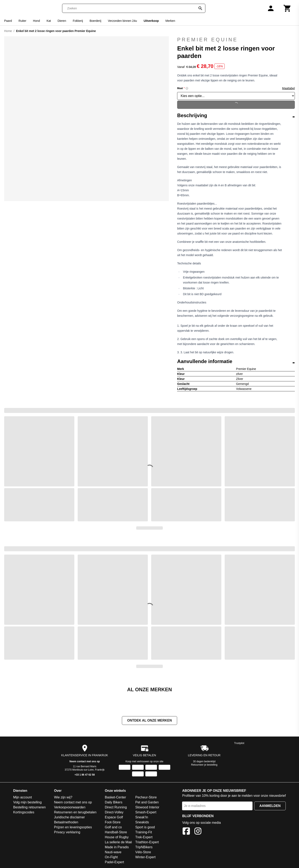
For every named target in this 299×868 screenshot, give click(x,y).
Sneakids (142, 823)
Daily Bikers (114, 803)
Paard (8, 21)
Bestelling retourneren (30, 808)
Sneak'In (142, 818)
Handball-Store (116, 833)
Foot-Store (113, 823)
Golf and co (113, 828)
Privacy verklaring (67, 833)
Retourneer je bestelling (204, 765)
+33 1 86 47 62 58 (85, 775)
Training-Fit (143, 833)
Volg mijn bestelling (28, 803)
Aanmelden (270, 806)
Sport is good (145, 828)
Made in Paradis (117, 848)
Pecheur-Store (146, 798)
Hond (36, 21)
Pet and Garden (147, 803)
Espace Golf (114, 818)
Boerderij (95, 21)
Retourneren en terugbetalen (75, 813)
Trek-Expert (144, 838)
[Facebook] (186, 832)
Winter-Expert (145, 858)
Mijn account (23, 798)
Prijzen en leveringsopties (73, 828)
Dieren (62, 21)
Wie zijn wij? (63, 798)
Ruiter (22, 21)
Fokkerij (78, 21)
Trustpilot (239, 744)
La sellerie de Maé (118, 843)
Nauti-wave (113, 853)
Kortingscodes (24, 813)
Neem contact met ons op (85, 762)
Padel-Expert (115, 862)
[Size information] (187, 88)
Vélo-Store (143, 853)
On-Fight (111, 858)
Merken (170, 21)
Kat (49, 21)
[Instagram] (198, 832)
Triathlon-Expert (147, 843)
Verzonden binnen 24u (123, 21)
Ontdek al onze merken (149, 721)
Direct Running (116, 808)
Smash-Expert (146, 813)
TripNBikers (144, 848)
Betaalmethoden (66, 823)
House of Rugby (117, 838)
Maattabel (289, 88)
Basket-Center (115, 798)
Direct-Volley (114, 813)
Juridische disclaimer (69, 818)
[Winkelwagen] (287, 8)
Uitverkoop (151, 21)
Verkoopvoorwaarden (70, 808)
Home (8, 31)
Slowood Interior (147, 808)
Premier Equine (207, 40)
